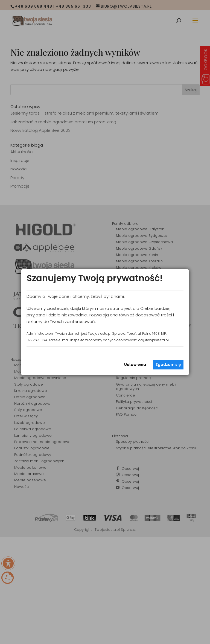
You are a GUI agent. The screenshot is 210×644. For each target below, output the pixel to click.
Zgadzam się (168, 365)
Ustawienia (135, 365)
